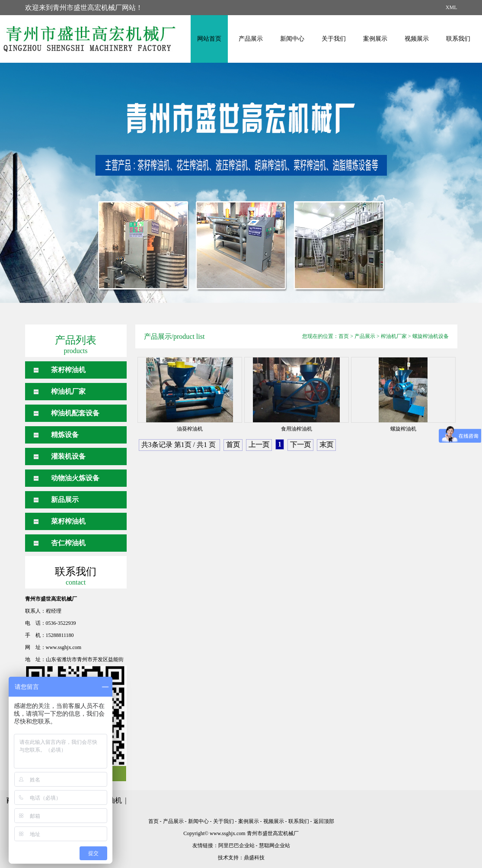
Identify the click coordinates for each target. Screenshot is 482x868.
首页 (344, 336)
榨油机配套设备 (75, 413)
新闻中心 (292, 39)
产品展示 (251, 39)
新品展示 (65, 500)
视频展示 (417, 39)
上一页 (259, 445)
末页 (326, 445)
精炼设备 (65, 435)
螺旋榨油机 (403, 429)
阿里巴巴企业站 (236, 845)
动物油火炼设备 (75, 478)
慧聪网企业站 (275, 845)
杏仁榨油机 (68, 543)
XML (452, 7)
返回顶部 (324, 821)
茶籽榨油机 (68, 370)
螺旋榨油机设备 (431, 336)
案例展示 (375, 39)
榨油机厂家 (68, 391)
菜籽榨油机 (68, 521)
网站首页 (209, 39)
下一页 (300, 445)
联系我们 (458, 39)
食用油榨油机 (297, 429)
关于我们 (334, 39)
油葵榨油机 (190, 429)
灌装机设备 (68, 456)
